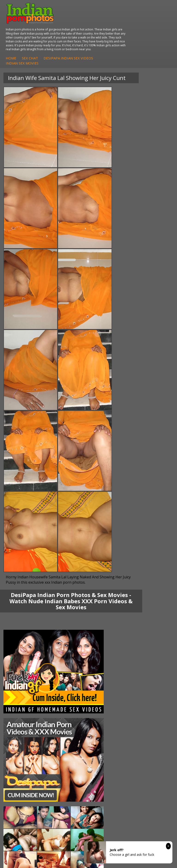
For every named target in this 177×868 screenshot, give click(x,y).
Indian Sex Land (21, 673)
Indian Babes (19, 632)
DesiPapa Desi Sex (112, 590)
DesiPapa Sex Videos (25, 613)
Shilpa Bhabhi (19, 599)
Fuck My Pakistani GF (114, 599)
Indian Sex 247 (20, 669)
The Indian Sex (109, 650)
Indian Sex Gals (109, 627)
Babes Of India (21, 655)
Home (85, 40)
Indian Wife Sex (109, 664)
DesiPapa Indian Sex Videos (142, 40)
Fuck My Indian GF (23, 622)
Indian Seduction (110, 622)
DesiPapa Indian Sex (113, 576)
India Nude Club (21, 664)
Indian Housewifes (112, 595)
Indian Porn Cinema (113, 613)
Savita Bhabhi (20, 590)
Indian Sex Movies (96, 45)
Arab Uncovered (21, 636)
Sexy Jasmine (19, 586)
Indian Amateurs (22, 627)
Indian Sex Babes (111, 632)
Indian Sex (106, 586)
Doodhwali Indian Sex (114, 655)
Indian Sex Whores (112, 618)
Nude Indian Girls (111, 636)
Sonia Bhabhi (19, 581)
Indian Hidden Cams (24, 618)
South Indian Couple (24, 595)
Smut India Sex (109, 669)
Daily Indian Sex (110, 659)
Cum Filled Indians (23, 659)
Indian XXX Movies (112, 673)
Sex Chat (104, 40)
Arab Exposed (108, 581)
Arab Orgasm (19, 650)
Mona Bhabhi (19, 576)
